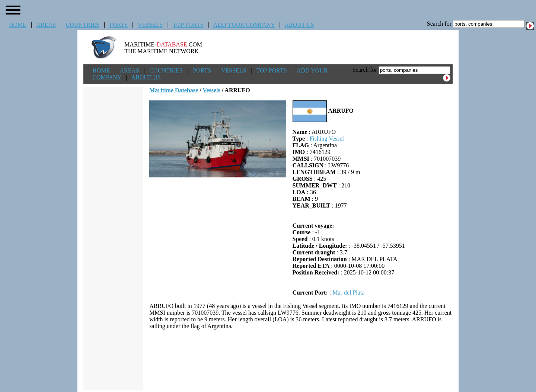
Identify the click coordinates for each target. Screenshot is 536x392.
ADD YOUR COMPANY (244, 25)
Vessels (211, 90)
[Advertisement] (301, 360)
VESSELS (150, 25)
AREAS (46, 25)
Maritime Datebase (174, 90)
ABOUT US (299, 25)
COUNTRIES (83, 25)
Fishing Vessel (327, 139)
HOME (18, 25)
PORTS (119, 25)
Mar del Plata (348, 293)
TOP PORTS (188, 25)
